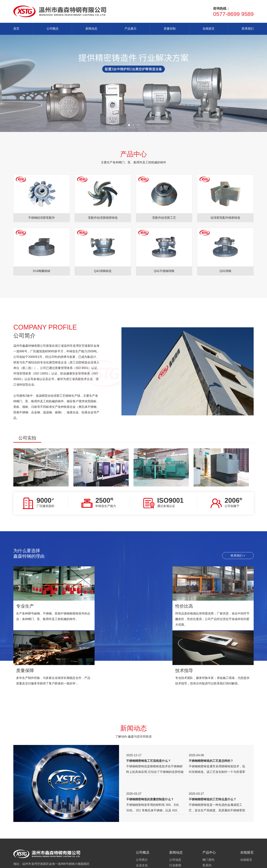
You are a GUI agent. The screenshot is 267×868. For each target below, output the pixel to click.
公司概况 (52, 29)
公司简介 (142, 806)
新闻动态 (91, 29)
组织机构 (142, 817)
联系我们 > (238, 556)
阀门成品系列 (211, 845)
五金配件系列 (211, 828)
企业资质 (142, 823)
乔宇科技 (139, 863)
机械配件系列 (211, 817)
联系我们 (248, 29)
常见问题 (175, 817)
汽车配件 (208, 834)
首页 (16, 29)
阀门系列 (208, 806)
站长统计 (112, 863)
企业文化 (142, 811)
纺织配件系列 (211, 823)
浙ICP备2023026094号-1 (90, 863)
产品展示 (131, 29)
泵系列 (207, 811)
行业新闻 (175, 811)
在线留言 (209, 29)
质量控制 (170, 29)
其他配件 (208, 839)
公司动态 (175, 806)
